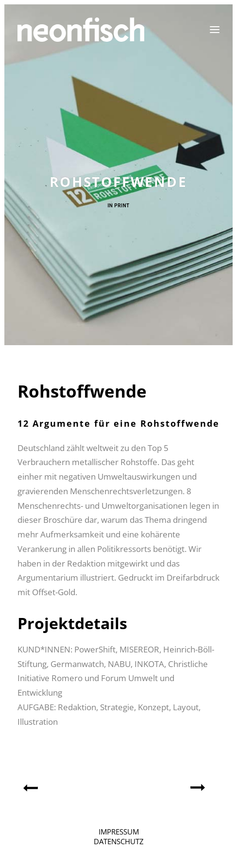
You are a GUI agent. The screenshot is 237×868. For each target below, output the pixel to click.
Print (122, 206)
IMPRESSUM (119, 832)
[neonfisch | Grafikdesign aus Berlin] (81, 30)
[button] (215, 30)
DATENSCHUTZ (119, 841)
